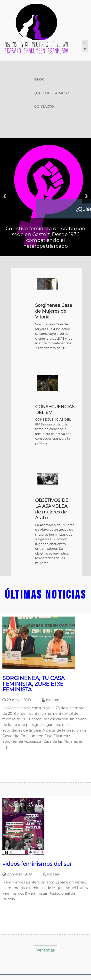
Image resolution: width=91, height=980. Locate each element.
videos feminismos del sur (37, 864)
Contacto (44, 106)
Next (86, 196)
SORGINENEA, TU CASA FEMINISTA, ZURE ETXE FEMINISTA (33, 684)
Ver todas (45, 950)
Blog (39, 79)
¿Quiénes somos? (52, 93)
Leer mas (13, 762)
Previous (5, 196)
